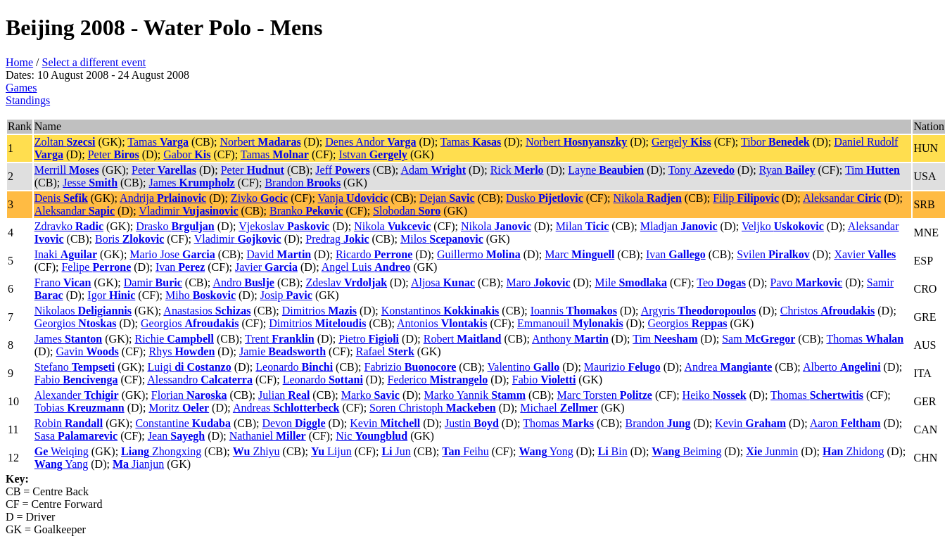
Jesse (90, 183)
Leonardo (294, 367)
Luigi (190, 367)
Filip (746, 198)
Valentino (524, 367)
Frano (63, 282)
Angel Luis (366, 267)
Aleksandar (842, 198)
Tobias (80, 408)
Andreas (286, 408)
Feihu (465, 451)
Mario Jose (172, 254)
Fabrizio (411, 367)
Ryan (787, 170)
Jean (176, 436)
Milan (583, 226)
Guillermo (479, 254)
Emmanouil (570, 323)
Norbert (261, 142)
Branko (306, 211)
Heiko (715, 395)
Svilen (773, 254)
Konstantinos (440, 311)
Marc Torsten (604, 395)
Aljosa (443, 282)
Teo (721, 282)
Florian (189, 395)
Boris (129, 239)
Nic (372, 436)
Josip (286, 295)
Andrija (163, 198)
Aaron (845, 423)
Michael (559, 408)
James (191, 183)
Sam (759, 339)
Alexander (77, 395)
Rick (517, 170)
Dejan (447, 198)
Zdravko (69, 226)
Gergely (681, 142)
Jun (396, 451)
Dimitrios (319, 311)
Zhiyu (256, 451)
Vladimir (188, 211)
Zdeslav (346, 282)
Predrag (337, 239)
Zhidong (853, 451)
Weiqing (62, 451)
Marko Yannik (475, 395)
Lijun (331, 451)
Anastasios (207, 311)
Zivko (259, 198)
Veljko (783, 226)
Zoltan (65, 142)
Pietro (369, 339)
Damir (153, 282)
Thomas (865, 339)
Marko (370, 395)
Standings (28, 100)
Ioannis (574, 311)
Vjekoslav (284, 226)
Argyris (698, 311)
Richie (174, 339)
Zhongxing (161, 451)
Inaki (66, 254)
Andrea (728, 367)
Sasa (76, 436)
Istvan (373, 154)
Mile (631, 282)
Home (19, 62)
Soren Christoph (433, 408)
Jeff (342, 170)
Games (21, 88)
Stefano (75, 367)
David (279, 254)
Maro (538, 282)
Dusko (545, 198)
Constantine (183, 423)
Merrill (67, 170)
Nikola (648, 198)
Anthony (570, 339)
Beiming (686, 451)
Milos (442, 239)
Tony (702, 170)
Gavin (87, 351)
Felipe (96, 267)
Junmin (772, 451)
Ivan (676, 254)
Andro (243, 282)
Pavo (807, 282)
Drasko (175, 226)
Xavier (865, 254)
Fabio (76, 380)
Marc (579, 254)
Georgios (76, 323)
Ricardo (374, 254)
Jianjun (138, 464)
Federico (438, 380)
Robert (463, 339)
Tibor (775, 142)
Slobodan (407, 211)
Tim (872, 170)
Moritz (179, 408)
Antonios (442, 323)
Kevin (385, 423)
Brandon (303, 183)
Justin (472, 423)
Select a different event (94, 62)
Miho (201, 295)
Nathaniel (268, 436)
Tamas (158, 142)
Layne (606, 170)
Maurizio (622, 367)
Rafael (385, 351)
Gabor (187, 154)
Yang (61, 464)
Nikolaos (83, 311)
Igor (111, 295)
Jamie (283, 351)
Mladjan (679, 226)
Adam (433, 170)
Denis (61, 198)
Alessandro (200, 380)
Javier (266, 267)
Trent (280, 339)
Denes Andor (370, 142)
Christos (827, 311)
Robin (69, 423)
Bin (612, 451)
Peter (114, 154)
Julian (284, 395)
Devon (293, 423)
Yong (546, 451)
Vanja (353, 198)
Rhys (182, 351)
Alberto (842, 367)
